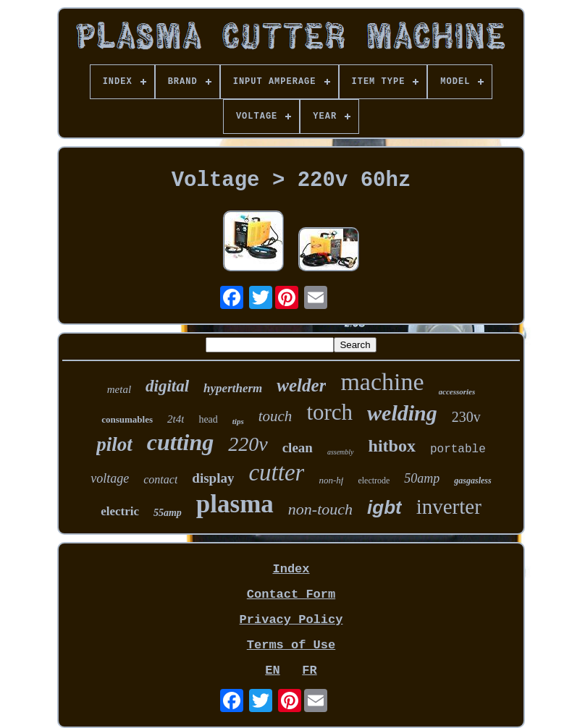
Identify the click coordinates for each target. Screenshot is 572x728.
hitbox (392, 446)
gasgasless (472, 481)
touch (276, 416)
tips (238, 421)
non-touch (320, 509)
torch (329, 412)
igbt (384, 507)
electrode (374, 481)
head (208, 419)
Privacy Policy (291, 620)
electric (120, 511)
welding (402, 413)
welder (301, 385)
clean (298, 448)
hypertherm (233, 388)
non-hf (331, 480)
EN (272, 670)
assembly (341, 452)
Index (291, 569)
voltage (110, 478)
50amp (422, 478)
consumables (127, 419)
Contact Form (291, 594)
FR (309, 670)
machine (382, 382)
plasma (235, 504)
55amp (168, 513)
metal (119, 389)
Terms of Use (291, 645)
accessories (457, 391)
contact (160, 479)
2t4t (176, 419)
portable (458, 449)
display (213, 478)
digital (167, 386)
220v (248, 444)
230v (466, 417)
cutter (276, 473)
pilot (114, 444)
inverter (449, 507)
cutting (180, 442)
